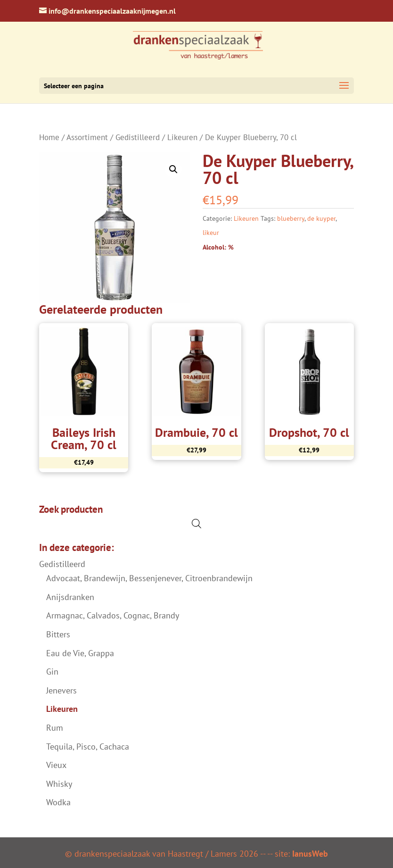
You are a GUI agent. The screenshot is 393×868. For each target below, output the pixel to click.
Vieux (56, 765)
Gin (52, 672)
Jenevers (61, 690)
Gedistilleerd (138, 137)
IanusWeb (310, 854)
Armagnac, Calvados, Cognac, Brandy (113, 615)
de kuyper (321, 218)
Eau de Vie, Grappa (80, 653)
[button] (173, 169)
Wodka (58, 802)
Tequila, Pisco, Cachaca (88, 747)
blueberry (291, 218)
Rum (55, 728)
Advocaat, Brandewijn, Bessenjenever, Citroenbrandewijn (149, 578)
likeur (211, 233)
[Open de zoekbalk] (196, 523)
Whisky (59, 784)
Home (49, 137)
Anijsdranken (70, 597)
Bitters (58, 634)
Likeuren (182, 137)
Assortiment (87, 137)
